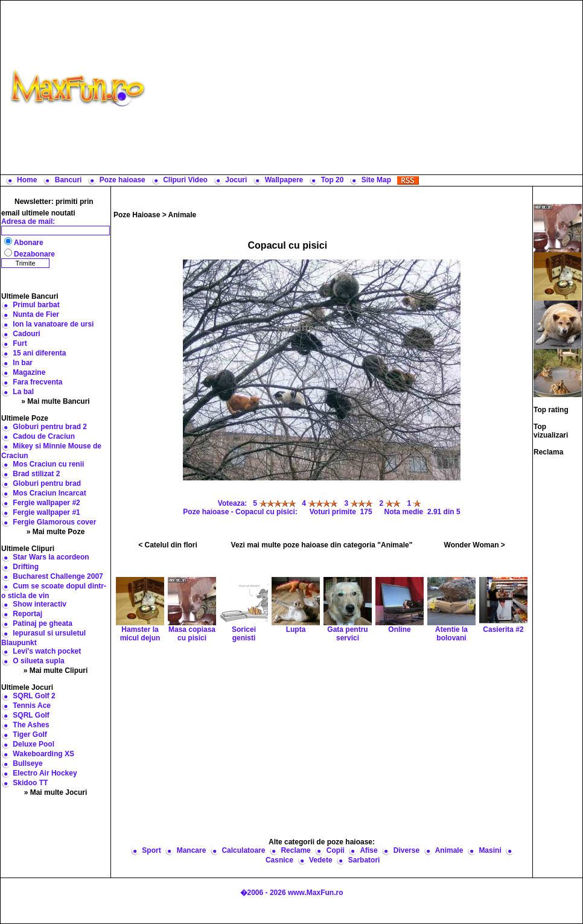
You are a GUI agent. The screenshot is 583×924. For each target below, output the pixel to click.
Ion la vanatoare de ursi (53, 324)
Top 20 (333, 180)
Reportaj (27, 614)
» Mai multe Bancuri (55, 401)
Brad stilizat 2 (36, 474)
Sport (151, 850)
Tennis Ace (32, 706)
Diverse (406, 850)
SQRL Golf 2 (34, 696)
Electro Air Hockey (45, 773)
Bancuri (68, 180)
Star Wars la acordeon (51, 557)
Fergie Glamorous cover (54, 522)
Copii (336, 850)
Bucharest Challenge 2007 (58, 576)
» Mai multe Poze (56, 532)
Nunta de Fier (36, 314)
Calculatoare (243, 850)
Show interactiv (40, 604)
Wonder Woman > (475, 545)
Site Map (376, 180)
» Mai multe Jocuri (56, 792)
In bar (23, 363)
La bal (23, 392)
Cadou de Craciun (44, 436)
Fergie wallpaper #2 (46, 503)
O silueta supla (38, 661)
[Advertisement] (367, 88)
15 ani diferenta (39, 353)
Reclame (295, 850)
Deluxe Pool (33, 744)
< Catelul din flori (168, 545)
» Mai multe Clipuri (56, 671)
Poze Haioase (137, 215)
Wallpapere (284, 180)
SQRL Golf (31, 715)
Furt (20, 343)
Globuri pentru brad (47, 483)
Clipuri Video (185, 180)
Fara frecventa (37, 382)
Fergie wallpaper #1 (46, 512)
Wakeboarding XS (43, 754)
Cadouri (26, 334)
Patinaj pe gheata (43, 623)
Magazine (29, 372)
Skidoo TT (30, 783)
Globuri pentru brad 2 (50, 427)
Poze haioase (123, 180)
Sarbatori (364, 860)
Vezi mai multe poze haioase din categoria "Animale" (322, 545)
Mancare (192, 850)
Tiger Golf (30, 734)
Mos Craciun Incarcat (49, 493)
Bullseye (27, 763)
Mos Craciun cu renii (48, 464)
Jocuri (236, 180)
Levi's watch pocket (47, 651)
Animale (183, 215)
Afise (368, 850)
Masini (490, 850)
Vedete (321, 860)
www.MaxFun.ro (316, 893)
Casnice (279, 860)
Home (27, 180)
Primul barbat (36, 305)
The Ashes (31, 725)
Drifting (26, 567)
